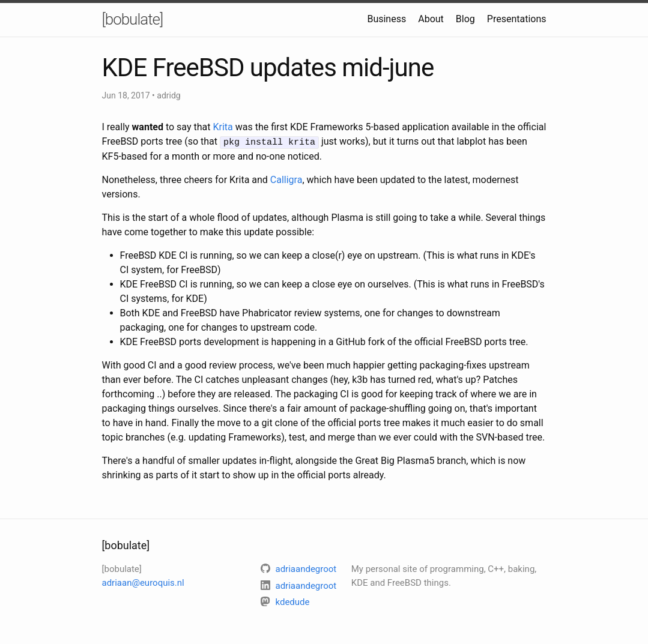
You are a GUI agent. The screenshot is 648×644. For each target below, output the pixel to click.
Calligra (286, 179)
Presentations (517, 19)
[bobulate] (133, 19)
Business (386, 19)
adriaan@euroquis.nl (143, 582)
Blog (465, 19)
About (431, 19)
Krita (223, 127)
